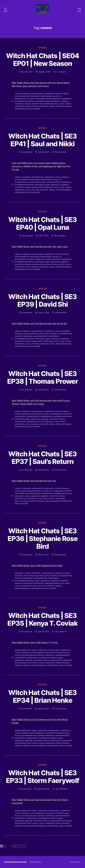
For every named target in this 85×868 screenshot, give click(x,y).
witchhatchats (20, 109)
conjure (18, 94)
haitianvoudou (46, 96)
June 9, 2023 (44, 390)
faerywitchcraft (51, 653)
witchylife (36, 109)
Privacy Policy (35, 862)
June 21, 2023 (44, 313)
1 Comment (61, 72)
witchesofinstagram (63, 106)
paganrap (65, 101)
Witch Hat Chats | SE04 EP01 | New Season (42, 60)
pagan (47, 101)
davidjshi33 (66, 331)
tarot (56, 104)
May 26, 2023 (44, 470)
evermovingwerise (22, 96)
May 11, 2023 (44, 555)
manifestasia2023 (53, 99)
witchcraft (44, 106)
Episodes (42, 48)
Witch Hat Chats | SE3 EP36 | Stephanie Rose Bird (42, 539)
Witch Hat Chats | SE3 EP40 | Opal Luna (42, 223)
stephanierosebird (52, 583)
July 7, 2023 (44, 236)
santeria (28, 104)
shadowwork (49, 104)
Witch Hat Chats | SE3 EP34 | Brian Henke (42, 696)
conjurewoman (37, 94)
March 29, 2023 (44, 789)
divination (65, 94)
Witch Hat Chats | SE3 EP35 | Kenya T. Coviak (42, 619)
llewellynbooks (21, 99)
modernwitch (32, 658)
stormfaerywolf (21, 663)
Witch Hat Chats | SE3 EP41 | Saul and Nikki (42, 140)
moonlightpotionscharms (24, 101)
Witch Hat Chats (19, 862)
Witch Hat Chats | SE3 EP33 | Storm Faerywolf (42, 777)
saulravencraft (37, 104)
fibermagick (35, 96)
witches (52, 106)
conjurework (49, 94)
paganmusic (55, 101)
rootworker (19, 104)
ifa (60, 96)
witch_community (32, 106)
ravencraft (29, 72)
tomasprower (48, 421)
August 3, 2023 (45, 72)
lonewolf (31, 99)
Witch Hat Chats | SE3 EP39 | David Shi (42, 300)
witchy (29, 109)
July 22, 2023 (44, 152)
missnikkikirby (66, 99)
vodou (62, 104)
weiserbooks (20, 106)
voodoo (68, 104)
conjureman (26, 94)
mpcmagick (40, 101)
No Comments (61, 152)
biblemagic (19, 573)
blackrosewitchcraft (23, 650)
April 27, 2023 (44, 632)
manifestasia (40, 99)
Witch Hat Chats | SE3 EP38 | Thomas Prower (42, 377)
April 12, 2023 (44, 709)
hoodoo (55, 96)
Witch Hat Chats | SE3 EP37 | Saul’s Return (42, 458)
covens (57, 94)
